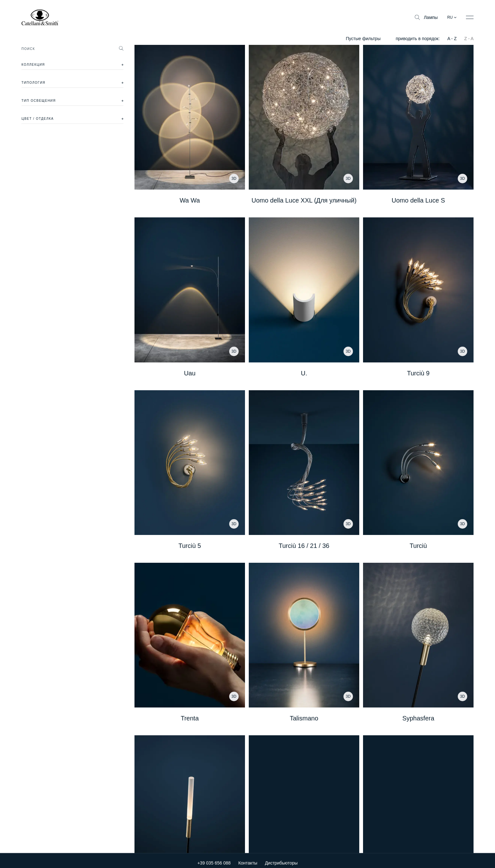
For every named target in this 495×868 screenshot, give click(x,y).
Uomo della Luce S (418, 200)
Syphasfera (418, 718)
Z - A (469, 39)
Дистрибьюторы (281, 859)
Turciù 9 (418, 373)
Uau (190, 373)
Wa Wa (190, 200)
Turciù (418, 546)
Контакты (248, 859)
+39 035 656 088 (214, 859)
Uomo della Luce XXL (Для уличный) (304, 200)
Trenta (190, 718)
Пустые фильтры (363, 39)
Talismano (304, 718)
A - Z (452, 39)
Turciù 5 (190, 546)
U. (304, 373)
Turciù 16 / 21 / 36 (304, 546)
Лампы (426, 17)
